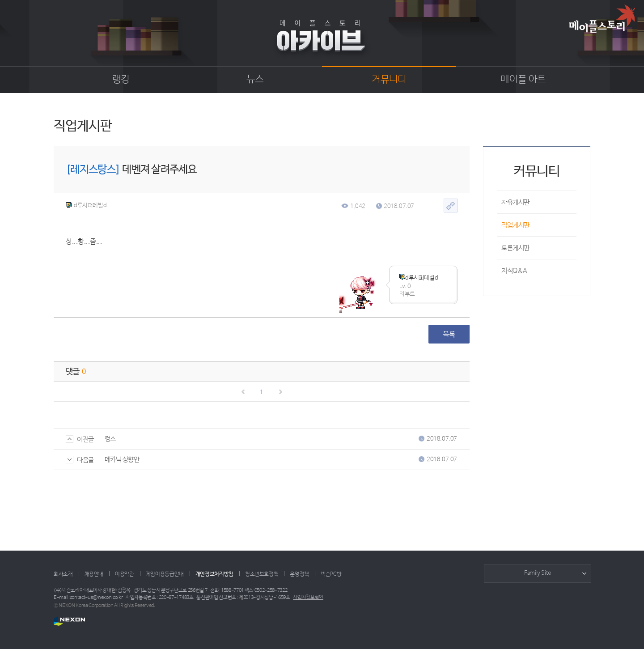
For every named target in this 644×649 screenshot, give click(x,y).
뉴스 (255, 80)
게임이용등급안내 (165, 574)
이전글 (80, 439)
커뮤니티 (389, 80)
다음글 (80, 460)
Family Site (538, 573)
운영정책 (299, 574)
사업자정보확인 (308, 598)
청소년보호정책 (262, 574)
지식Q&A (514, 271)
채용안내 (94, 574)
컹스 (110, 439)
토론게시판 (515, 248)
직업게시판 (515, 225)
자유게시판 (515, 202)
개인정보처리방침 (214, 574)
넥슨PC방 (331, 574)
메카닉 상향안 (122, 460)
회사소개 (63, 574)
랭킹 (121, 80)
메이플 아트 (523, 80)
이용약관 (125, 574)
